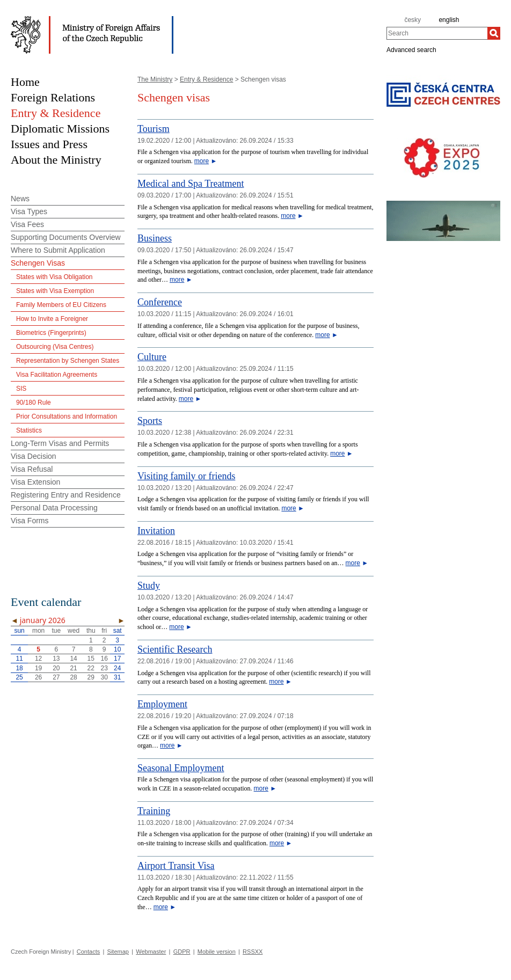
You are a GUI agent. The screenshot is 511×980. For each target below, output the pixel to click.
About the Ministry (56, 160)
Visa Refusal (32, 469)
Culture (152, 357)
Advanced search (411, 49)
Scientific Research (175, 649)
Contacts (88, 952)
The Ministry (155, 79)
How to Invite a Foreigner (52, 319)
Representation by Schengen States (68, 361)
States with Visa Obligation (54, 277)
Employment (162, 704)
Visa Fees (27, 224)
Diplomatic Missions (60, 129)
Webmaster (151, 952)
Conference (160, 302)
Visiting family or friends (186, 476)
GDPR (182, 952)
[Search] (494, 33)
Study (149, 586)
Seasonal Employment (181, 768)
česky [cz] (413, 20)
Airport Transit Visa (176, 866)
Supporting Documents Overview (66, 237)
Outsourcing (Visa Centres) (55, 347)
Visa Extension (35, 482)
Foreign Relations (53, 97)
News (20, 199)
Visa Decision (34, 456)
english (449, 20)
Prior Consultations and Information (67, 416)
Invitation (156, 531)
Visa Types (29, 211)
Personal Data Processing (54, 508)
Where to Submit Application (58, 250)
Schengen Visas (38, 263)
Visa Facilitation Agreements (57, 375)
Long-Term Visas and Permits (60, 443)
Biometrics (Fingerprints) (51, 333)
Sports (150, 421)
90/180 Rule (34, 403)
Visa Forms (30, 521)
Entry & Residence (206, 79)
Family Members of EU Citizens (61, 305)
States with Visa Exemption (55, 291)
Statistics (29, 430)
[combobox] (437, 33)
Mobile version (217, 952)
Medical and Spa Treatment (191, 184)
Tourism (154, 129)
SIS (21, 389)
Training (154, 811)
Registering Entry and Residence (66, 495)
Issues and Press (49, 144)
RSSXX (253, 952)
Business (155, 238)
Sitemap (118, 952)
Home (25, 82)
